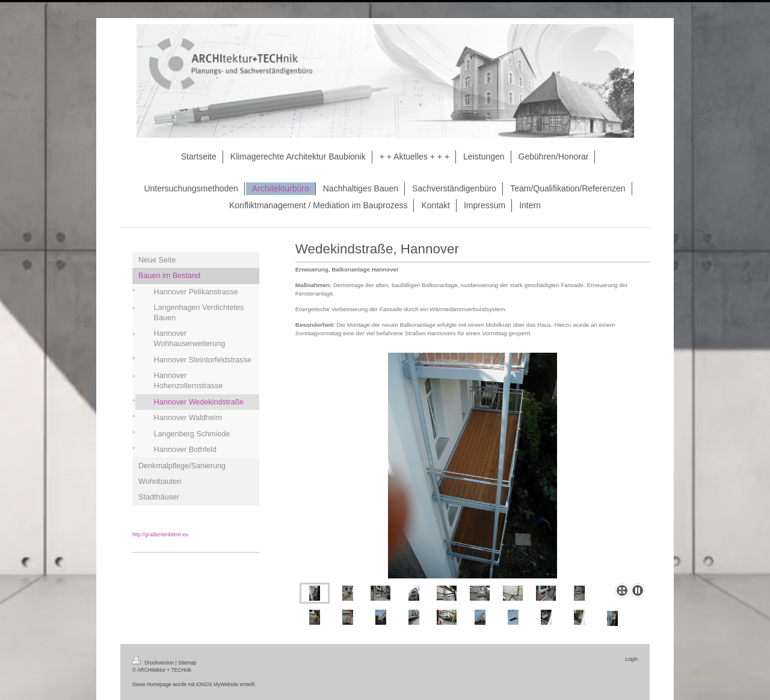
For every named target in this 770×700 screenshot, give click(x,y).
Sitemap (187, 663)
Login (632, 659)
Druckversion (154, 663)
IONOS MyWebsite (217, 684)
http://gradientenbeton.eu (160, 534)
